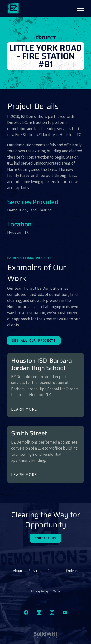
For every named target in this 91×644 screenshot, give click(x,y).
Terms (57, 591)
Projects (72, 571)
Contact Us (46, 538)
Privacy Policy (39, 591)
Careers (54, 571)
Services (35, 571)
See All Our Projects (34, 341)
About (17, 571)
